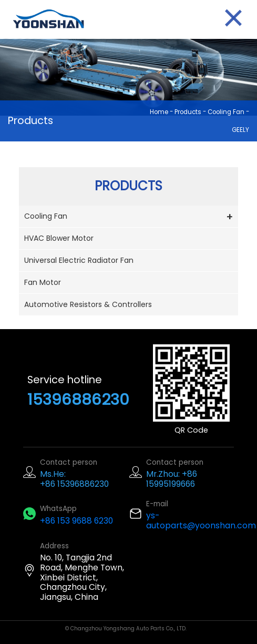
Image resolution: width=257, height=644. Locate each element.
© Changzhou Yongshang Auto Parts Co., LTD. (126, 628)
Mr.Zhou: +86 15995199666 (172, 479)
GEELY (240, 130)
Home (159, 112)
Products (188, 112)
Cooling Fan (226, 112)
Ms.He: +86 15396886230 (74, 479)
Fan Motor (43, 282)
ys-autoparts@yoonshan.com (201, 520)
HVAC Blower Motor (59, 238)
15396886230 (78, 399)
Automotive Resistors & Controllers (88, 304)
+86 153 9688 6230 (76, 521)
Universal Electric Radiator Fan (79, 260)
